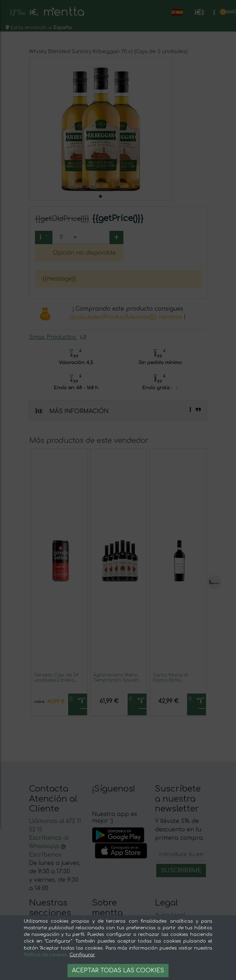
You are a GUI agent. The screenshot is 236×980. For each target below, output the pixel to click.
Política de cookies (45, 955)
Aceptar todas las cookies (118, 971)
